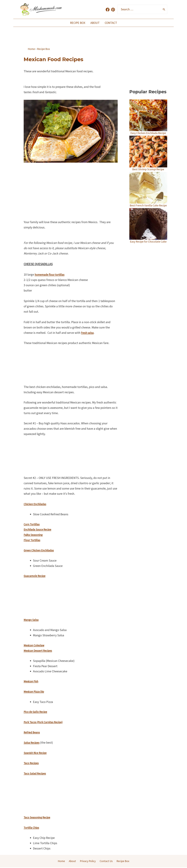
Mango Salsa (32, 620)
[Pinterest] (113, 10)
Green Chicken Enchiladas (40, 550)
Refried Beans (33, 732)
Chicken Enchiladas (36, 504)
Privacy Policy (87, 861)
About (95, 23)
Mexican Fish (32, 681)
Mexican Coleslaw (35, 645)
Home (60, 861)
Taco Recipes (32, 763)
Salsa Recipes (32, 743)
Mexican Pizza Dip (35, 691)
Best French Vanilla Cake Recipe (148, 211)
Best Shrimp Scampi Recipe (148, 173)
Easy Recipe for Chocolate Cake (148, 251)
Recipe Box (77, 23)
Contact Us (106, 861)
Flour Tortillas (33, 540)
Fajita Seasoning (34, 535)
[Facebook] (108, 10)
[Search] (164, 9)
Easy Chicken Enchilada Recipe (148, 135)
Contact (112, 23)
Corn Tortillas (32, 524)
